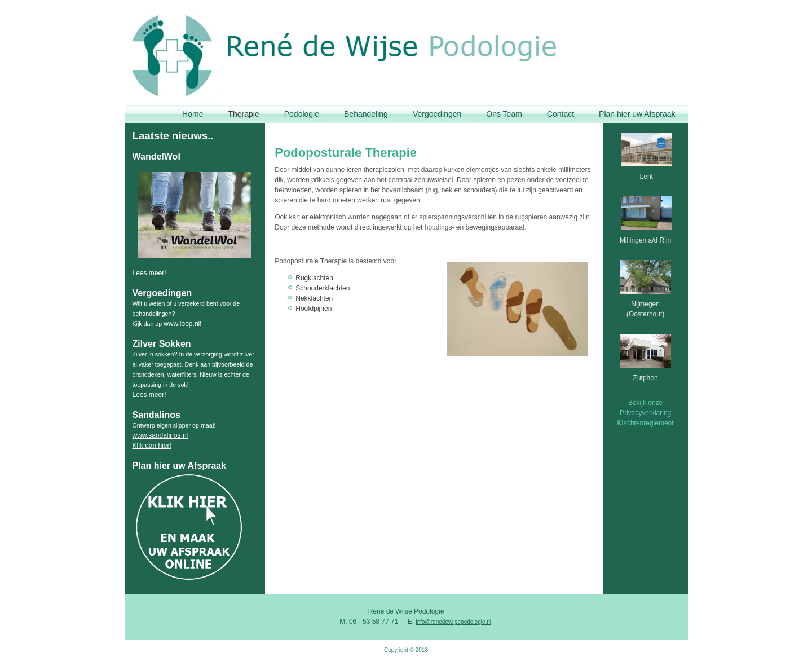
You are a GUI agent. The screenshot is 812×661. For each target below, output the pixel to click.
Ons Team (504, 114)
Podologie (302, 114)
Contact (561, 114)
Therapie (243, 114)
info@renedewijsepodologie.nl (453, 622)
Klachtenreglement (646, 423)
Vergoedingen (437, 114)
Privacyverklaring (645, 413)
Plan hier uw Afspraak (637, 114)
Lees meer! (149, 273)
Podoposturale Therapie (346, 153)
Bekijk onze (645, 403)
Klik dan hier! (152, 446)
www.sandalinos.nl (160, 435)
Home (193, 114)
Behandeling (366, 114)
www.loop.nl (182, 324)
